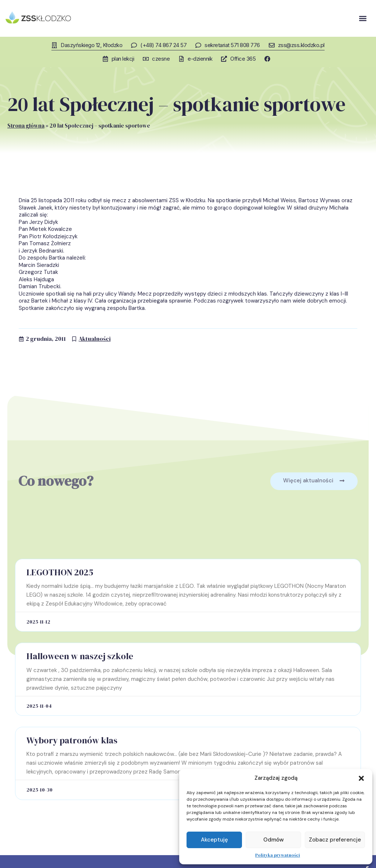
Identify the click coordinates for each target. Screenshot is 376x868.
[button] (361, 778)
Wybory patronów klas (72, 740)
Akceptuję (214, 840)
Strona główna (26, 125)
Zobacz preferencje (335, 840)
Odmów (274, 840)
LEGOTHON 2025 (60, 572)
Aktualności (95, 338)
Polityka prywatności (278, 855)
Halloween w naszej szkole (80, 656)
